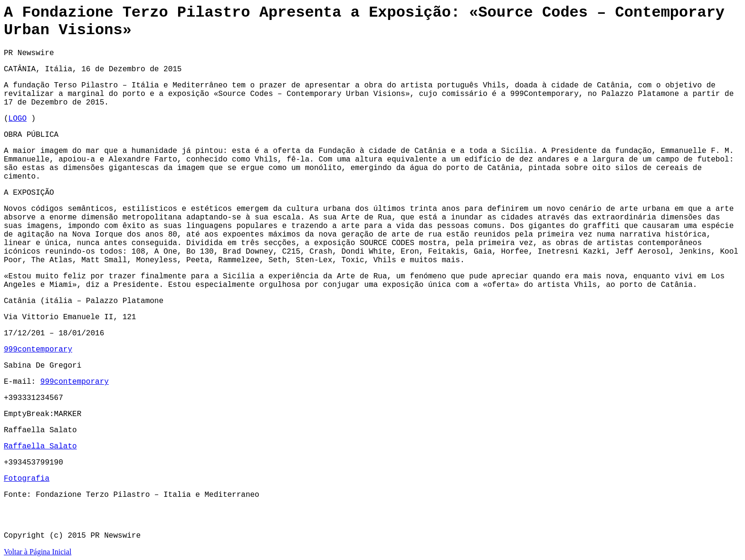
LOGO (18, 119)
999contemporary (38, 350)
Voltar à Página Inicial (38, 552)
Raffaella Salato (40, 446)
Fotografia (27, 479)
